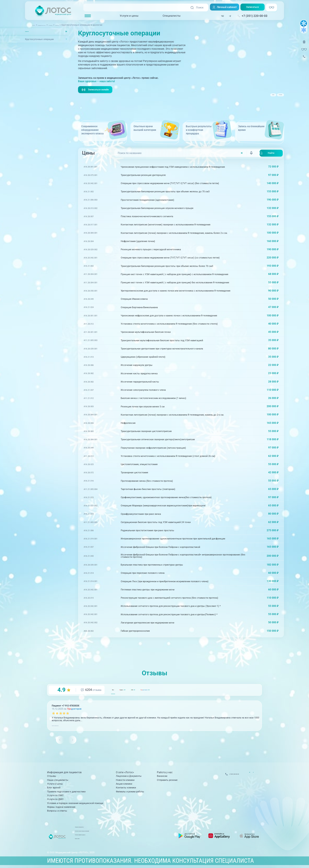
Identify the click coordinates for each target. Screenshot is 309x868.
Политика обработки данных (131, 837)
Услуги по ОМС (55, 796)
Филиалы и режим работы (130, 793)
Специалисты (172, 16)
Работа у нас (165, 774)
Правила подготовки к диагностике (66, 793)
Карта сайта (122, 841)
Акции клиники (124, 785)
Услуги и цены (129, 16)
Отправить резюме (167, 781)
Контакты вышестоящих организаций (136, 834)
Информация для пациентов (64, 774)
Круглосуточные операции (39, 39)
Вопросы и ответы (57, 812)
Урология (30, 32)
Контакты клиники (126, 789)
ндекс (137, 691)
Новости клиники (125, 781)
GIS (161, 691)
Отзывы (274, 97)
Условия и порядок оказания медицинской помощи (75, 804)
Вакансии (162, 777)
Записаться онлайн (97, 90)
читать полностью (62, 726)
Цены (255, 97)
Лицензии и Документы (129, 777)
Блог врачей (54, 789)
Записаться (255, 8)
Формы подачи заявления (61, 808)
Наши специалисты (58, 781)
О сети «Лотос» (125, 774)
